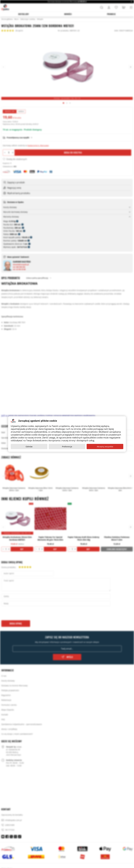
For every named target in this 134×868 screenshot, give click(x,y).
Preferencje (67, 447)
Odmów (29, 447)
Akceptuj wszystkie (105, 447)
